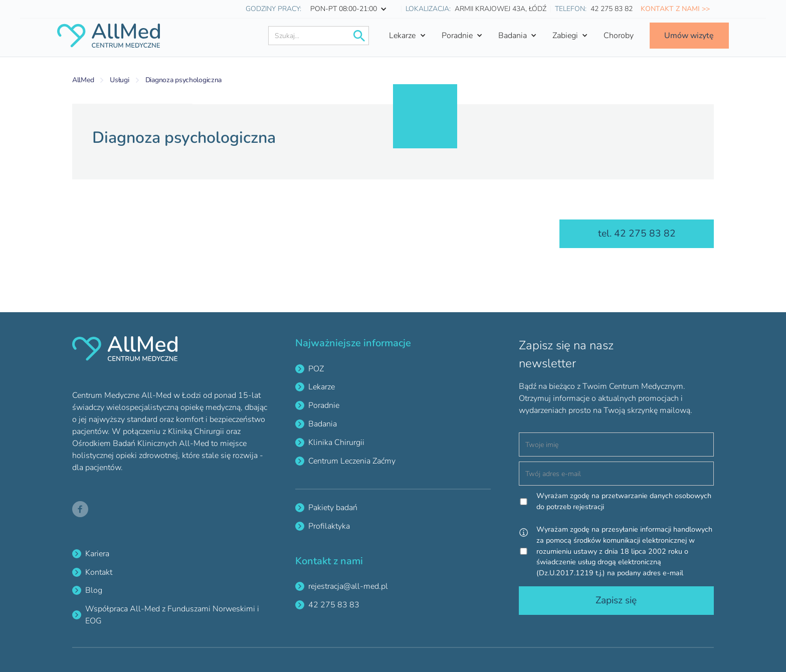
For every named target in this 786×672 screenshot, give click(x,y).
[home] (108, 36)
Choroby (619, 36)
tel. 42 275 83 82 (637, 234)
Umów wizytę (689, 36)
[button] (351, 9)
